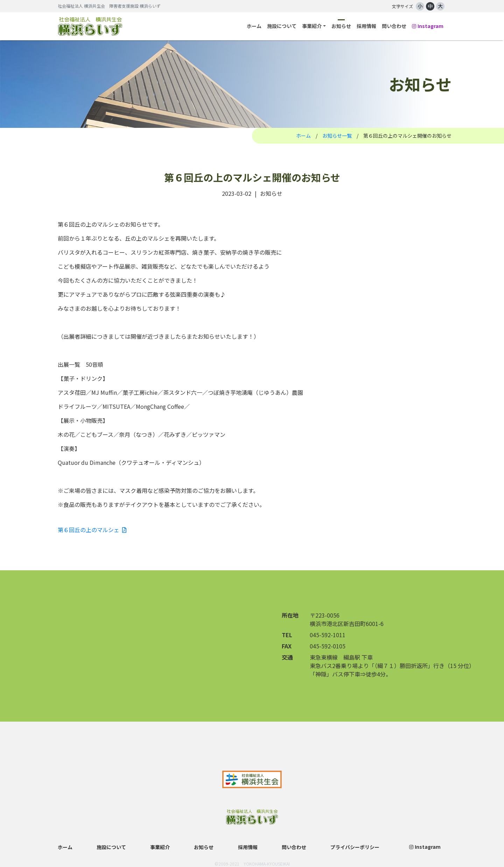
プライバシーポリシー (355, 847)
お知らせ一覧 (337, 136)
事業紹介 (160, 847)
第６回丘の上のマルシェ (92, 530)
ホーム (254, 26)
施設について (282, 26)
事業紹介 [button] (312, 26)
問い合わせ (394, 26)
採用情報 (366, 26)
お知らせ (341, 26)
